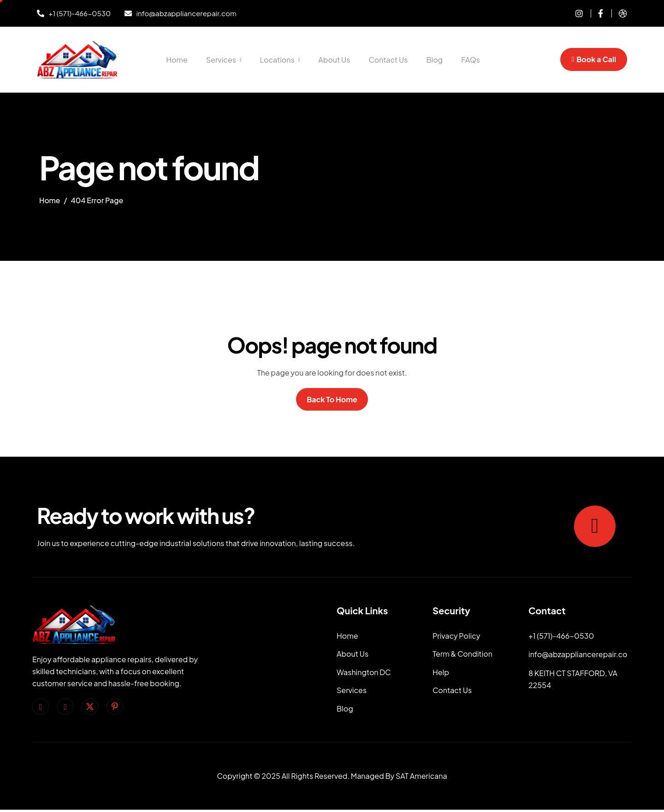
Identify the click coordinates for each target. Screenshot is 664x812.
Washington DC (364, 674)
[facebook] (41, 707)
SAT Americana (421, 779)
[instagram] (576, 13)
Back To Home (332, 399)
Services (224, 60)
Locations (280, 60)
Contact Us (388, 60)
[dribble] (619, 13)
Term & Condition (462, 655)
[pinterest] (115, 707)
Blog (434, 60)
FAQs (471, 60)
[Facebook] (597, 13)
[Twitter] (90, 707)
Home (177, 60)
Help (441, 674)
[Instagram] (65, 707)
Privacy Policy (456, 636)
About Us (334, 60)
